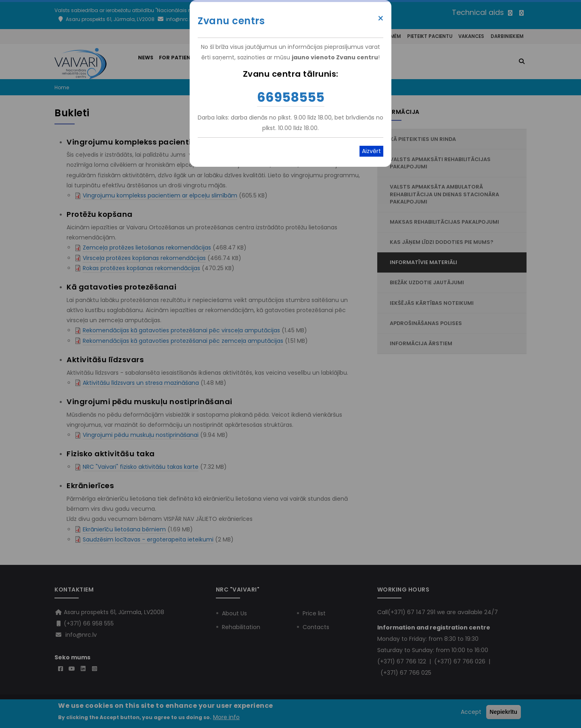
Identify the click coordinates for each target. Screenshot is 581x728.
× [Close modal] (381, 19)
